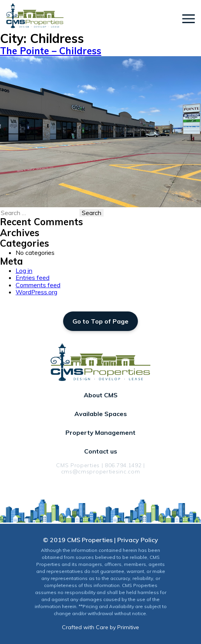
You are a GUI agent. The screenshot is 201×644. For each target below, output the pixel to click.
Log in (24, 270)
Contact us (101, 451)
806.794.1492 (123, 465)
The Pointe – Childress (51, 51)
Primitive (128, 627)
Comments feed (38, 285)
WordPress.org (36, 292)
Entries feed (33, 278)
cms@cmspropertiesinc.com (101, 471)
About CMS (101, 395)
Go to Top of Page (100, 321)
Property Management (100, 432)
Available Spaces (101, 414)
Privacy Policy (138, 540)
